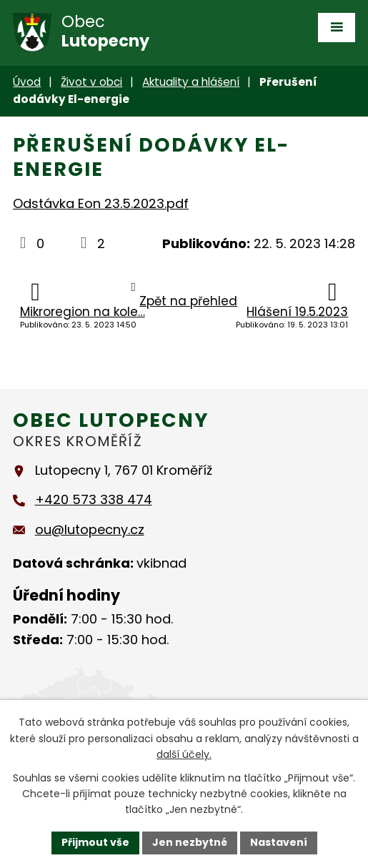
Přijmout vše (95, 842)
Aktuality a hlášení (191, 82)
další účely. (184, 754)
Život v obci (91, 82)
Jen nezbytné (190, 842)
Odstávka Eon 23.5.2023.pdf (101, 203)
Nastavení (279, 842)
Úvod (27, 82)
